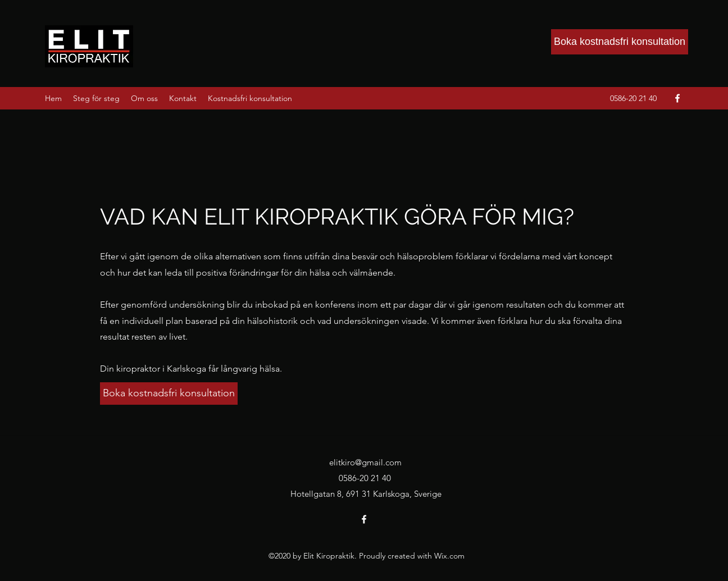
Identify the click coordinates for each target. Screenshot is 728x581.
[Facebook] (677, 98)
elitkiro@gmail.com (365, 462)
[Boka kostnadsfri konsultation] (620, 42)
